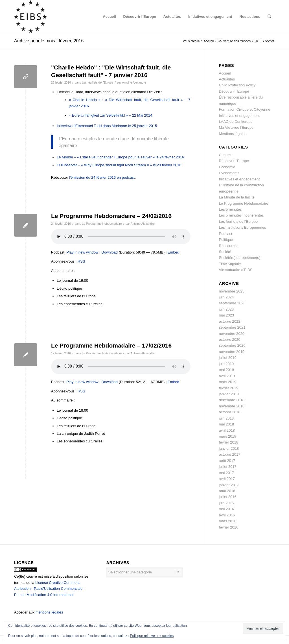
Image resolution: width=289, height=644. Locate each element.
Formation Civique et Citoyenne (245, 109)
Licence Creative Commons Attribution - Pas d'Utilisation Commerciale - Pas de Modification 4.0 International (49, 589)
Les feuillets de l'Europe (98, 82)
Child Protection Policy (237, 85)
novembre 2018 (232, 406)
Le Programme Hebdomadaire (102, 224)
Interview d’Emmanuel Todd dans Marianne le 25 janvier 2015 (107, 126)
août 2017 (227, 461)
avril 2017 (227, 479)
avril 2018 (227, 430)
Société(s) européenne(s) (240, 258)
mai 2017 (226, 473)
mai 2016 (226, 509)
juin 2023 (226, 309)
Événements (229, 173)
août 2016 (227, 491)
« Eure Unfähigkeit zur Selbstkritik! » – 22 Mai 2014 (111, 115)
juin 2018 (226, 418)
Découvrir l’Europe (234, 91)
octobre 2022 (230, 321)
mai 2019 (226, 370)
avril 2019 (227, 376)
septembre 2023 (232, 303)
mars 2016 (228, 521)
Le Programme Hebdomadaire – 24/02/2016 (111, 216)
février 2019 (229, 388)
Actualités (227, 79)
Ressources (229, 246)
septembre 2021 (232, 327)
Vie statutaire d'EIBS (236, 270)
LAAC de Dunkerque (236, 122)
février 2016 (229, 527)
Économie (227, 167)
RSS (81, 261)
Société (225, 252)
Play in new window (82, 252)
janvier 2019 (229, 394)
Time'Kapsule (230, 264)
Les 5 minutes (230, 209)
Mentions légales (233, 134)
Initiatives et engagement (239, 116)
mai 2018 (226, 424)
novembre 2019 (232, 352)
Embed (173, 252)
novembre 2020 (232, 334)
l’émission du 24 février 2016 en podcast (102, 177)
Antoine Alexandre (134, 82)
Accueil (225, 73)
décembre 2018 (232, 400)
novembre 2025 (232, 291)
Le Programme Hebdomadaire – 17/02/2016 (111, 345)
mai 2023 (226, 315)
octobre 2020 (230, 340)
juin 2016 (226, 503)
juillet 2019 (228, 358)
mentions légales (49, 612)
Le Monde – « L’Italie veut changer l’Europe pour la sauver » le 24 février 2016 (120, 157)
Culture (225, 155)
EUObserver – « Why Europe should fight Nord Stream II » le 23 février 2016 (119, 165)
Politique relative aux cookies (152, 636)
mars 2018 (228, 436)
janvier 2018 (229, 448)
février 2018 (229, 442)
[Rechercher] (269, 17)
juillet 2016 (228, 497)
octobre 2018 (230, 412)
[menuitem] (109, 17)
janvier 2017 (229, 485)
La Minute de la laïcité (237, 197)
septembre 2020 (232, 345)
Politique (226, 240)
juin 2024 (226, 297)
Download (110, 252)
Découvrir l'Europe (234, 161)
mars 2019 (228, 382)
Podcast (226, 234)
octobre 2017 (230, 454)
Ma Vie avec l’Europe (236, 127)
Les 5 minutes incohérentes (241, 215)
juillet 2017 (228, 467)
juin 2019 (226, 364)
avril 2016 (227, 515)
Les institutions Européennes (243, 227)
